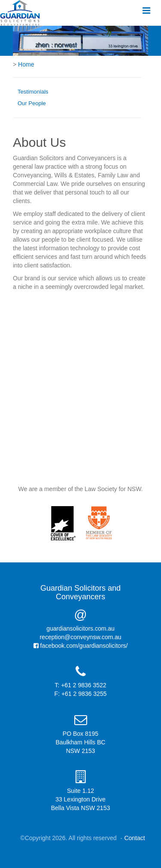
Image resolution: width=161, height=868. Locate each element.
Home (26, 64)
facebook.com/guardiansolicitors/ (81, 646)
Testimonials (33, 92)
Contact (134, 838)
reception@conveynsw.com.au (80, 637)
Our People (32, 103)
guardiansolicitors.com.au (80, 628)
